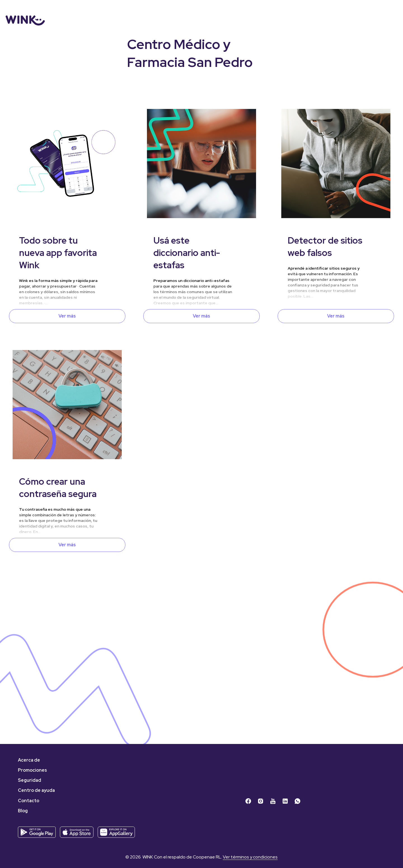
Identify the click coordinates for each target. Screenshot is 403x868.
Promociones (32, 770)
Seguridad (30, 780)
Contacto (29, 801)
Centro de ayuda (36, 790)
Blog (23, 811)
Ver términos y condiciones (250, 857)
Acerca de (29, 760)
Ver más (67, 316)
